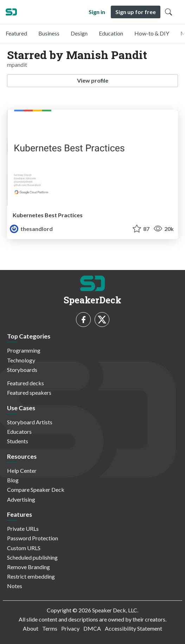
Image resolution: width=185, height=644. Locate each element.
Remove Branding (28, 567)
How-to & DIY (152, 33)
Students (18, 441)
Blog (13, 480)
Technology (21, 360)
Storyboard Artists (30, 422)
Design (79, 33)
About (31, 628)
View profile (93, 80)
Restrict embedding (31, 576)
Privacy (70, 628)
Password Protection (33, 538)
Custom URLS (24, 548)
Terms (50, 628)
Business (49, 33)
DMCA (92, 628)
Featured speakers (29, 392)
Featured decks (25, 383)
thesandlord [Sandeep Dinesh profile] (31, 229)
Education (111, 33)
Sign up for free (136, 12)
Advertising (21, 499)
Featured (16, 33)
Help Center (22, 471)
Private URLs (23, 529)
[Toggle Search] (168, 12)
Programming (24, 350)
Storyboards (22, 370)
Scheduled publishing (32, 557)
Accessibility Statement (133, 628)
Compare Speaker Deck (36, 490)
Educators (19, 432)
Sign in (97, 12)
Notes (15, 586)
